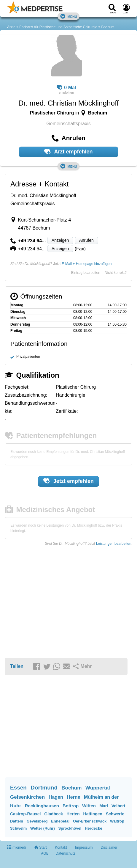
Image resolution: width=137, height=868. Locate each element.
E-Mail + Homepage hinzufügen (87, 264)
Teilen (17, 666)
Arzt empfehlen (68, 152)
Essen (18, 788)
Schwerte (115, 814)
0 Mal (66, 88)
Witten (89, 806)
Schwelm (18, 828)
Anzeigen (60, 240)
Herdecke (94, 828)
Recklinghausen (42, 806)
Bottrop (71, 806)
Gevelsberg (37, 821)
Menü (68, 16)
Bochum (108, 27)
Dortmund (44, 788)
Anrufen (86, 240)
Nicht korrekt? (116, 273)
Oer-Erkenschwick (90, 821)
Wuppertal (98, 788)
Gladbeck (54, 814)
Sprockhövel (70, 828)
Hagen (56, 797)
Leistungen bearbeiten (114, 544)
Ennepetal (60, 821)
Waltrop (117, 821)
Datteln (17, 821)
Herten (73, 814)
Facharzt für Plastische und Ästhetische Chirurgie (58, 27)
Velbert (118, 806)
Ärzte (11, 27)
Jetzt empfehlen (68, 481)
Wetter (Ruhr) (43, 828)
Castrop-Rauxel (25, 814)
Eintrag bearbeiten (86, 273)
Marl (104, 806)
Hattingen (93, 814)
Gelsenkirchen (27, 797)
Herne (73, 797)
